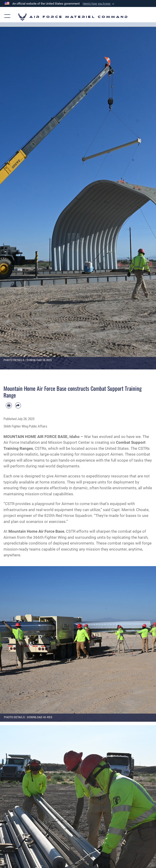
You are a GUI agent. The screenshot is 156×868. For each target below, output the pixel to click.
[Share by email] (18, 405)
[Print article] (9, 405)
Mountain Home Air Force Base (36, 531)
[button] (99, 4)
